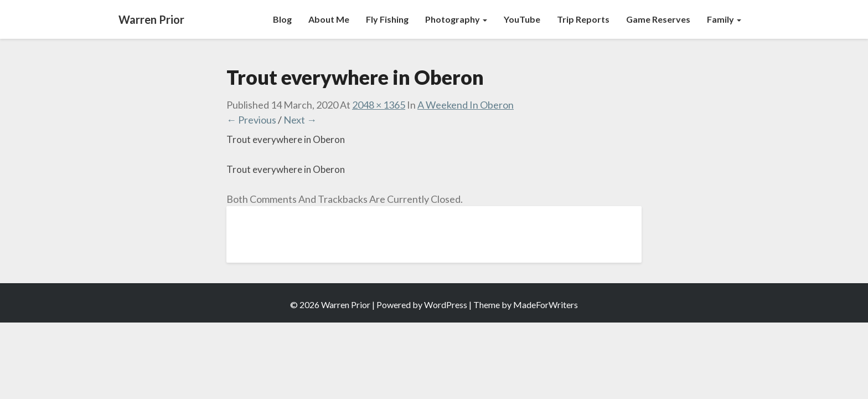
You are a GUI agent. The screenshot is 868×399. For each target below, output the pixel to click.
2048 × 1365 (379, 105)
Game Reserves (658, 19)
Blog (282, 19)
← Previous (251, 120)
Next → (300, 120)
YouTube (522, 19)
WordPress (446, 305)
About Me (329, 19)
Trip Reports (583, 19)
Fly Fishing (387, 19)
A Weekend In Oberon (466, 105)
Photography (456, 19)
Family (724, 19)
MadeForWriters (546, 305)
